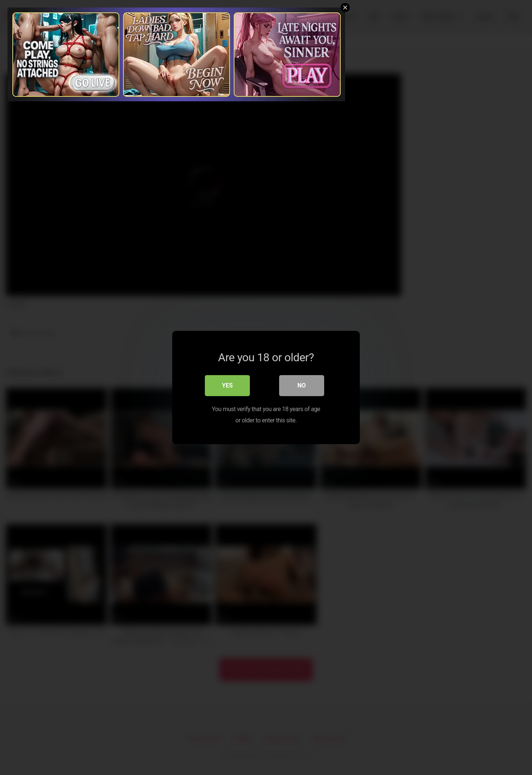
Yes (228, 385)
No (302, 385)
